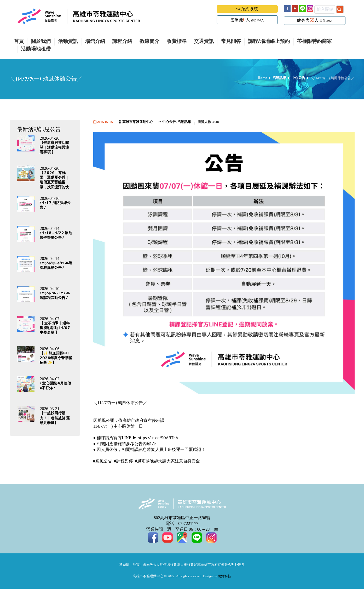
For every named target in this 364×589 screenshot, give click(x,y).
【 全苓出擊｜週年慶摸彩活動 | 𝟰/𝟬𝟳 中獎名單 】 (55, 328)
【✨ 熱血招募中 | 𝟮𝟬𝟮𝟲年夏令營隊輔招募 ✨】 (56, 358)
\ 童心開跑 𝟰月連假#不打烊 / (55, 386)
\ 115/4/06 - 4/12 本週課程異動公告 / (55, 296)
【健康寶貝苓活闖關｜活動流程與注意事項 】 (54, 148)
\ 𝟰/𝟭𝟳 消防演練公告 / (55, 205)
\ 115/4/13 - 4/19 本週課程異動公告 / (56, 266)
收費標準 (177, 42)
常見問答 (231, 42)
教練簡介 (149, 42)
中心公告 (298, 78)
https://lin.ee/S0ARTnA (157, 438)
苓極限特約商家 (314, 42)
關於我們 (41, 42)
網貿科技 (224, 576)
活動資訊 (68, 42)
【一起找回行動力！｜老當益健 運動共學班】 (55, 418)
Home (263, 78)
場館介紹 (95, 42)
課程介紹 (122, 42)
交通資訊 (204, 42)
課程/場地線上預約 (269, 42)
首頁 (19, 42)
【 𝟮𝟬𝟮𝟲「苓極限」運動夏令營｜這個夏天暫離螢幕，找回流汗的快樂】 (54, 183)
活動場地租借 (36, 49)
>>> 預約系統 (247, 9)
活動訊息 (279, 78)
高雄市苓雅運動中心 (138, 122)
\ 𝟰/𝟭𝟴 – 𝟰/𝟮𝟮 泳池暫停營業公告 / (56, 236)
